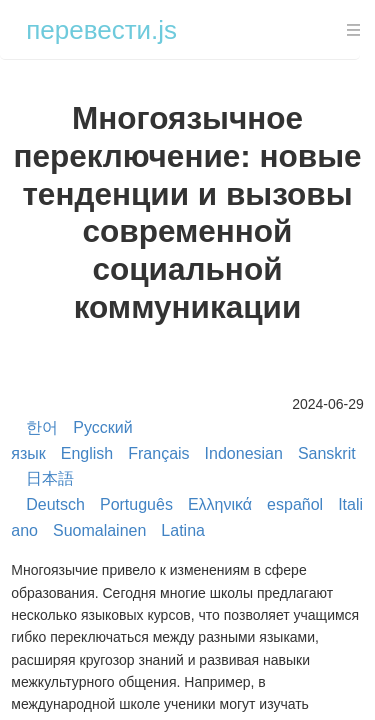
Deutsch (55, 504)
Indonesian (244, 453)
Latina (183, 530)
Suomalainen (99, 530)
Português (136, 504)
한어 (42, 427)
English (87, 453)
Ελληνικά (220, 504)
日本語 (50, 478)
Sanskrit (327, 453)
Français (158, 453)
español (295, 504)
